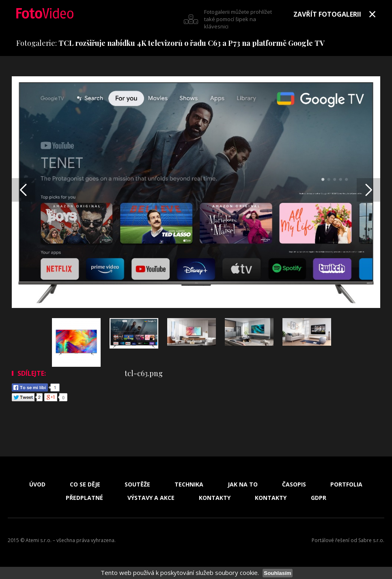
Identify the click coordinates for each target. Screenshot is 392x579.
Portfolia (346, 484)
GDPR (319, 498)
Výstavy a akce (151, 498)
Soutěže (137, 484)
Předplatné (84, 498)
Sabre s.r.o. (371, 540)
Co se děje (85, 484)
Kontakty (215, 498)
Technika (189, 484)
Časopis (294, 484)
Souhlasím (277, 573)
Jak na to (243, 484)
